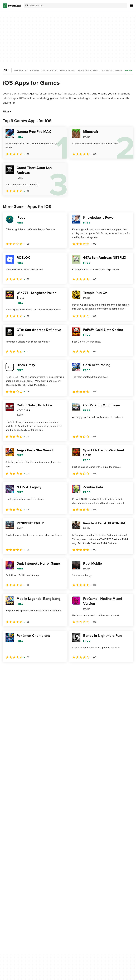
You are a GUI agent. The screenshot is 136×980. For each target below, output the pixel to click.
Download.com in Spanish (64, 885)
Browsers (35, 70)
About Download (59, 867)
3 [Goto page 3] (24, 669)
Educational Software (88, 70)
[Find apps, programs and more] (75, 6)
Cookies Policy (104, 879)
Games (128, 70)
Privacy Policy (103, 867)
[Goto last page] (127, 669)
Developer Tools (68, 70)
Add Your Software (60, 873)
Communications (50, 70)
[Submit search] (27, 6)
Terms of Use (103, 873)
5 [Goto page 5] (42, 669)
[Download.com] (12, 6)
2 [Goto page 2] (15, 669)
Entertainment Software (111, 70)
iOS (6, 70)
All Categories (21, 70)
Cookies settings (105, 894)
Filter (7, 112)
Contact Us (56, 879)
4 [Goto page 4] (33, 669)
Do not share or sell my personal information (108, 886)
